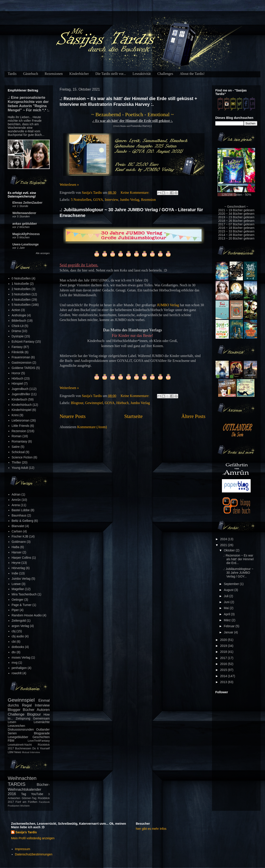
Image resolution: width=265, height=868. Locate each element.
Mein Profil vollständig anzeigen (33, 838)
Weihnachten (22, 778)
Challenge (16, 714)
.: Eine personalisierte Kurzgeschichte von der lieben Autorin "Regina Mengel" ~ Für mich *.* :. (28, 104)
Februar (230, 626)
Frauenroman (21, 357)
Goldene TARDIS (24, 368)
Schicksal (18, 452)
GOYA (98, 200)
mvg (15, 663)
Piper (15, 610)
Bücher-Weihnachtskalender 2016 (29, 789)
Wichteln (25, 806)
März (228, 620)
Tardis (12, 74)
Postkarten (14, 806)
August (229, 590)
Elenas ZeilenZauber (27, 203)
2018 (224, 652)
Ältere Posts (193, 416)
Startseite (133, 416)
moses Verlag (21, 657)
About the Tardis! (192, 74)
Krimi (15, 415)
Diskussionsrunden (21, 729)
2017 (224, 658)
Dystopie (18, 336)
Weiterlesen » (69, 185)
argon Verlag (20, 626)
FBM (11, 741)
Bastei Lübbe (21, 510)
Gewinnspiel (94, 403)
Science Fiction (22, 457)
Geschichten (41, 737)
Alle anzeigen (43, 253)
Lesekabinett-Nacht (20, 745)
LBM (11, 752)
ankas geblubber (25, 224)
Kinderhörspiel (22, 410)
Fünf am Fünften (26, 802)
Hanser (17, 552)
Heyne (16, 563)
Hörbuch (123, 403)
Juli (226, 596)
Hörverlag (18, 568)
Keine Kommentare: (135, 193)
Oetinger (18, 600)
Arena (16, 505)
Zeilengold (19, 621)
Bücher (29, 710)
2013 (224, 682)
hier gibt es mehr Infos (151, 829)
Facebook (44, 802)
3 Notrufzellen (21, 294)
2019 (224, 646)
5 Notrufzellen (81, 200)
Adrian (16, 494)
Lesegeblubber (18, 737)
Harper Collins (22, 558)
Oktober (230, 550)
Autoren (43, 710)
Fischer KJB (20, 536)
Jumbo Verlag (130, 200)
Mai (227, 608)
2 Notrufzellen (21, 289)
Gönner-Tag (29, 798)
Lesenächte (42, 722)
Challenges (165, 74)
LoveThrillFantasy (39, 741)
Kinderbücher (79, 74)
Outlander (43, 729)
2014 (224, 676)
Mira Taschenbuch (24, 594)
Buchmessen (23, 748)
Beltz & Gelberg (23, 521)
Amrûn (16, 500)
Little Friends (21, 426)
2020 (224, 640)
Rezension (149, 200)
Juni (227, 602)
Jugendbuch (20, 389)
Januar (229, 632)
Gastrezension (22, 363)
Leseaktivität (142, 74)
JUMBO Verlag (168, 305)
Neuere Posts (73, 416)
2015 (224, 670)
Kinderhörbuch (22, 405)
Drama (16, 331)
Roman (17, 436)
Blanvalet (18, 526)
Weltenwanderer (24, 213)
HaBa (16, 547)
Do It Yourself (41, 748)
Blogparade (42, 733)
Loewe (16, 584)
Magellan (18, 589)
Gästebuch (31, 74)
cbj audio (18, 636)
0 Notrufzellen (21, 278)
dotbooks (18, 647)
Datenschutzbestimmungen (34, 854)
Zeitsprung (23, 718)
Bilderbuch (19, 321)
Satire (16, 447)
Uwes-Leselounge (26, 244)
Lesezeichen (16, 726)
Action (16, 310)
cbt (14, 642)
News (18, 752)
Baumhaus (19, 515)
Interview (111, 200)
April (227, 614)
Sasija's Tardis (26, 832)
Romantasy (20, 441)
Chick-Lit (18, 326)
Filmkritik (18, 352)
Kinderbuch (20, 399)
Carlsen (17, 531)
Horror (16, 373)
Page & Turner (22, 605)
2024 (224, 539)
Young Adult (20, 468)
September (232, 584)
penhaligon (19, 668)
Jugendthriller (21, 394)
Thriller (16, 462)
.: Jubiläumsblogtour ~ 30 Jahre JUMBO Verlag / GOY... (238, 573)
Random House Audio (27, 615)
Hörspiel (17, 384)
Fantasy (17, 347)
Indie (15, 573)
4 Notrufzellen (21, 300)
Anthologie (19, 315)
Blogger (14, 710)
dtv (14, 652)
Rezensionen (54, 74)
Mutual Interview (31, 752)
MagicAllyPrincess (26, 234)
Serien (12, 733)
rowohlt (17, 673)
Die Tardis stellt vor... (111, 74)
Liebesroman (21, 420)
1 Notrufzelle (20, 284)
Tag (24, 794)
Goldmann (19, 542)
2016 (224, 664)
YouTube (37, 794)
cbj (14, 631)
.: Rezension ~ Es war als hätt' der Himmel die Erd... (238, 559)
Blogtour (77, 403)
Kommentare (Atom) (92, 427)
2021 (224, 545)
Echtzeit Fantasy (23, 342)
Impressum (23, 849)
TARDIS (17, 784)
